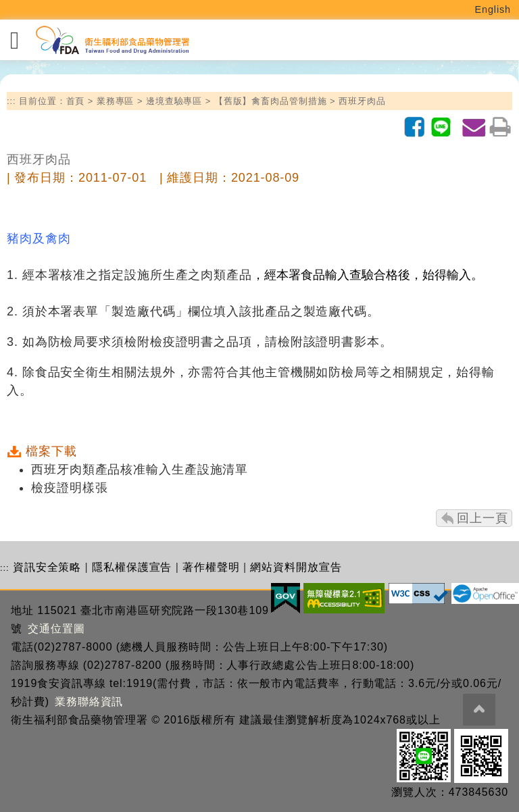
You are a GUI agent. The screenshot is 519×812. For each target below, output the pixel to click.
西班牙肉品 (362, 101)
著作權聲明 (211, 567)
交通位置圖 (56, 629)
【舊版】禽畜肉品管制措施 (271, 101)
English (493, 9)
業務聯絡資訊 (89, 702)
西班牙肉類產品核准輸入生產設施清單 (140, 470)
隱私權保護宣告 (132, 567)
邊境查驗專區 (174, 101)
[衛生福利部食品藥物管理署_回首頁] (112, 40)
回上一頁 (483, 518)
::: (11, 101)
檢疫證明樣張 (69, 488)
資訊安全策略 (47, 567)
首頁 (76, 101)
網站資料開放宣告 (296, 567)
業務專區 (116, 101)
